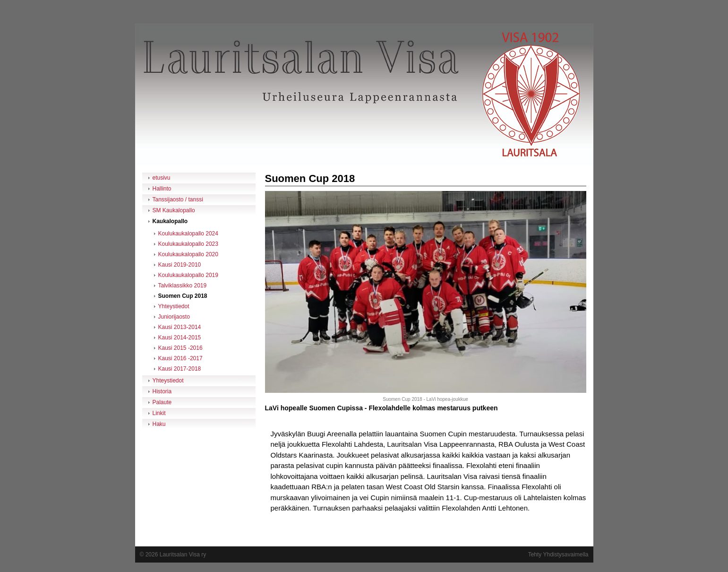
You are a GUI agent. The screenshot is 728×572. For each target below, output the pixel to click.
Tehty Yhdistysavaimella (558, 555)
